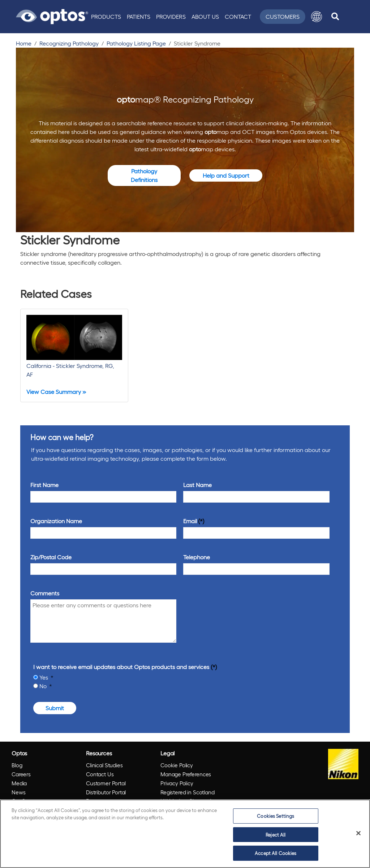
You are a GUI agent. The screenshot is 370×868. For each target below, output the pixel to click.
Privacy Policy (177, 783)
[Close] (358, 833)
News (18, 792)
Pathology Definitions (144, 175)
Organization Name (56, 521)
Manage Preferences (186, 774)
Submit (55, 708)
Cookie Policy (177, 765)
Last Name (197, 485)
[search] (335, 17)
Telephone (197, 557)
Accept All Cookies (276, 853)
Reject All (276, 835)
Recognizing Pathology (69, 43)
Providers (171, 16)
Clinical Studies (104, 765)
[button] (317, 17)
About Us (205, 16)
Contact (238, 16)
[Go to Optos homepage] (52, 16)
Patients (139, 16)
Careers (21, 774)
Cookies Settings (276, 816)
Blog (17, 765)
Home (24, 43)
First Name (44, 485)
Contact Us (100, 774)
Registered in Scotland (188, 792)
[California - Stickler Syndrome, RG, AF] (74, 355)
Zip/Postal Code (51, 557)
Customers (283, 16)
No (44, 686)
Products (106, 16)
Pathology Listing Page (136, 43)
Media (19, 783)
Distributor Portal (106, 792)
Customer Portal (106, 783)
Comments (45, 593)
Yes (44, 677)
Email (190, 521)
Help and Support (226, 175)
